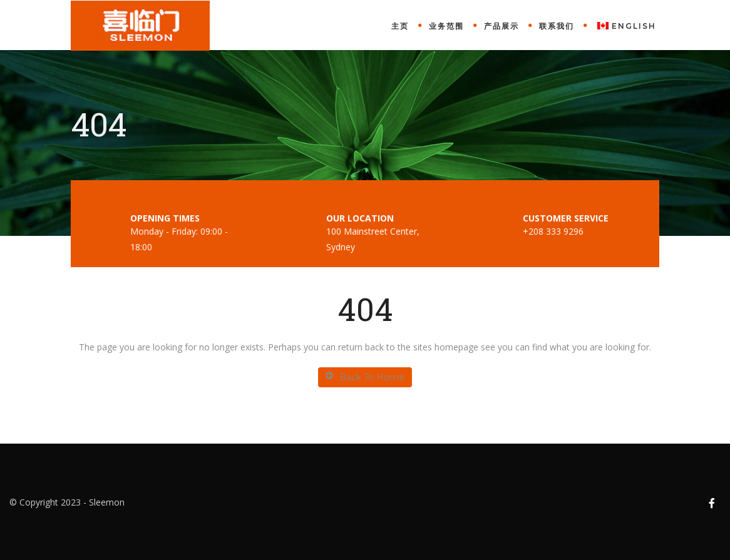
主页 (400, 26)
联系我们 (557, 26)
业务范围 (446, 26)
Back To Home (365, 377)
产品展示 (501, 26)
